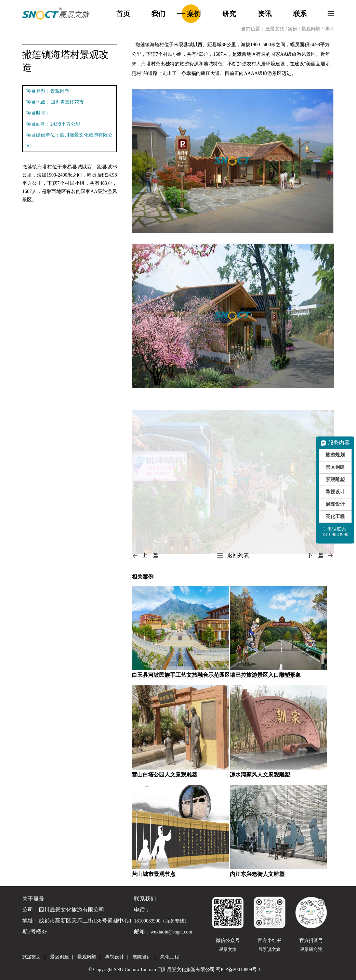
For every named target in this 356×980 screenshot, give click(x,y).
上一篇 (145, 556)
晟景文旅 (275, 29)
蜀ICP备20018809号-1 (238, 970)
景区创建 (335, 467)
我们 (158, 14)
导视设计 (335, 492)
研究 (229, 14)
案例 (194, 14)
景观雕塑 (312, 29)
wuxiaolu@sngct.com (171, 932)
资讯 (265, 14)
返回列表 (233, 556)
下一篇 (320, 556)
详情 (329, 29)
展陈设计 (335, 504)
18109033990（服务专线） (162, 921)
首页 (123, 14)
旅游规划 (335, 455)
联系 (300, 14)
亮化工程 (335, 517)
